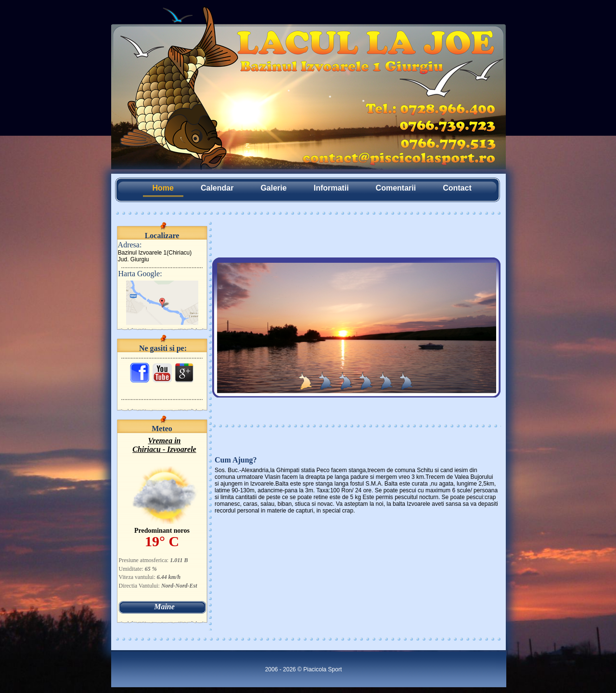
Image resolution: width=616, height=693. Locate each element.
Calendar (217, 188)
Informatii (331, 188)
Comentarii (396, 188)
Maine (164, 607)
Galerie (273, 188)
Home (163, 188)
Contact (457, 188)
